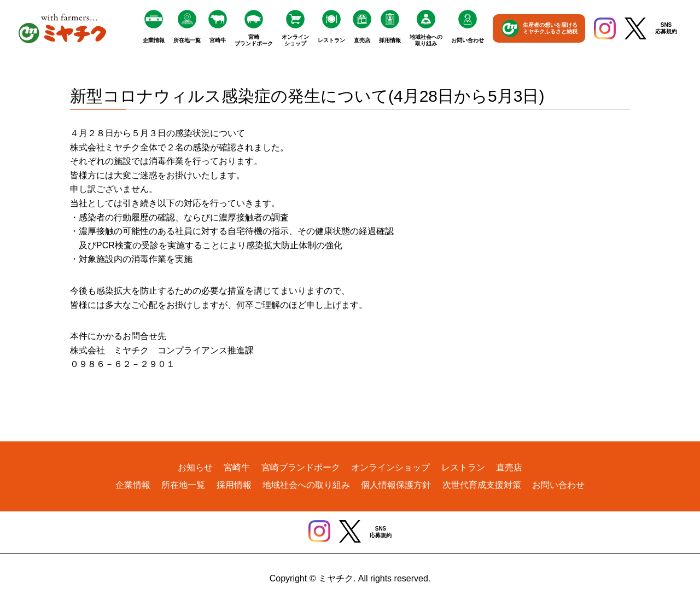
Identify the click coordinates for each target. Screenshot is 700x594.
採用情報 (390, 40)
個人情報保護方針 (396, 485)
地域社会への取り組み (426, 40)
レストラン (331, 40)
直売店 (362, 40)
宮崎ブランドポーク (254, 40)
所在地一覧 (187, 40)
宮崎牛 (218, 40)
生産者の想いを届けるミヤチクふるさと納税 (550, 28)
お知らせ (195, 467)
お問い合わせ (468, 40)
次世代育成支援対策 (482, 485)
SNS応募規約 (666, 28)
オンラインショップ (295, 40)
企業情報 (154, 40)
